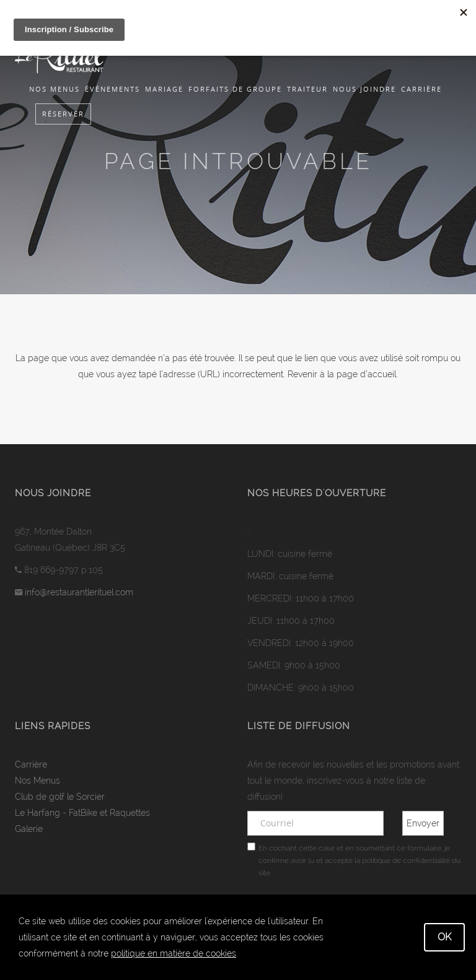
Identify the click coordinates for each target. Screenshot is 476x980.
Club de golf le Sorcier (60, 797)
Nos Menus (55, 89)
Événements (112, 89)
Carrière (421, 89)
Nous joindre (364, 89)
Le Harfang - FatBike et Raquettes (82, 813)
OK (444, 937)
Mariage (164, 89)
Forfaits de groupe (235, 89)
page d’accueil (366, 374)
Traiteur (307, 89)
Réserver (63, 114)
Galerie (29, 829)
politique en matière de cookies (174, 953)
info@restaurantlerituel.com (79, 592)
